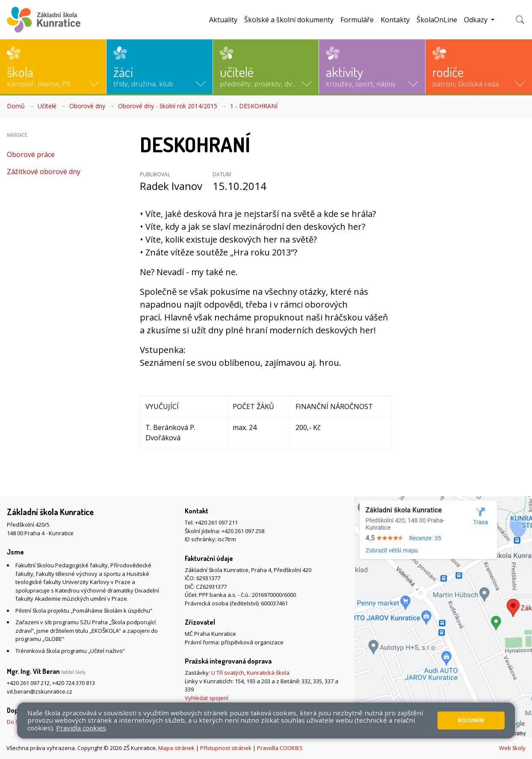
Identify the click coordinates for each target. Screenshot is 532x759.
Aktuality (223, 20)
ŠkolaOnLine (437, 20)
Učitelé (47, 106)
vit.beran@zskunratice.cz (40, 691)
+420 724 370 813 (74, 683)
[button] (53, 67)
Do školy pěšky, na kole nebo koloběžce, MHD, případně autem (87, 722)
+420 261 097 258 (243, 531)
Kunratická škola (268, 673)
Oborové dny (87, 106)
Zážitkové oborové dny (44, 172)
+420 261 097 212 (28, 683)
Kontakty (395, 20)
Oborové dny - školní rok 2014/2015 (168, 106)
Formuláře (357, 20)
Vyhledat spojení (207, 698)
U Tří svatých (228, 673)
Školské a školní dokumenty (289, 20)
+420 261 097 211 (216, 522)
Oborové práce (31, 154)
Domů (16, 106)
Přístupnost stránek (226, 748)
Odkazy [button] (477, 20)
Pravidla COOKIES (280, 748)
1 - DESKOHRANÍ (254, 106)
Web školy (512, 748)
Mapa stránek (176, 748)
